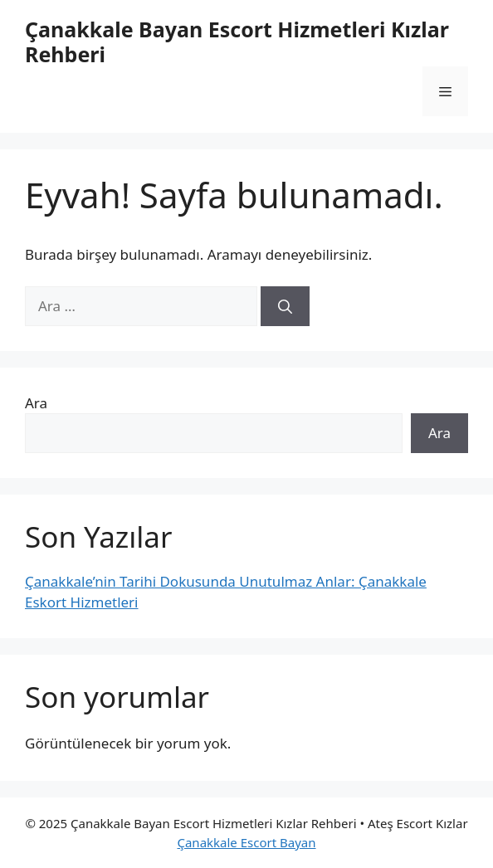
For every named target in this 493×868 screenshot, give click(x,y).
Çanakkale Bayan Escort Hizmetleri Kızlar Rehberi (237, 41)
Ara (36, 403)
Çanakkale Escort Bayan (246, 842)
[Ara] (285, 306)
